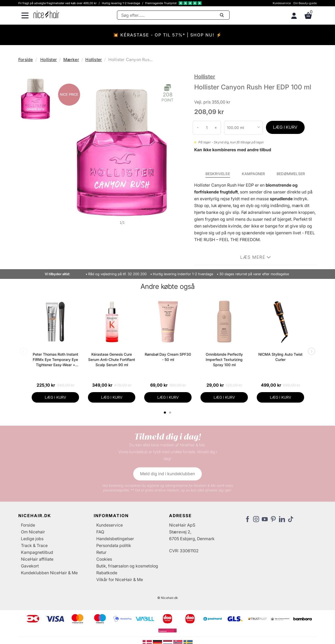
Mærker (71, 59)
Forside (26, 59)
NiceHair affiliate (37, 559)
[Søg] (173, 15)
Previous (25, 352)
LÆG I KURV (285, 127)
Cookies (104, 559)
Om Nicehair (33, 532)
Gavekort (30, 566)
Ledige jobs (32, 539)
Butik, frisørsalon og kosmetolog (127, 566)
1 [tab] (165, 413)
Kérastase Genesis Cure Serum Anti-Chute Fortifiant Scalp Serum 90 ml (112, 359)
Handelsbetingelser (115, 539)
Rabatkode (107, 573)
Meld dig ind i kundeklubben (167, 474)
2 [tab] (171, 413)
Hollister (49, 59)
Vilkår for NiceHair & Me (120, 580)
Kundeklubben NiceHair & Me (49, 573)
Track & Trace (34, 545)
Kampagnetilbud (37, 552)
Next (310, 352)
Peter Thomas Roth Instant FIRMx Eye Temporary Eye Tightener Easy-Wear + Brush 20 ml (55, 360)
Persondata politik (114, 545)
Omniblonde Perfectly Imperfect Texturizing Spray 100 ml (224, 359)
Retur (101, 552)
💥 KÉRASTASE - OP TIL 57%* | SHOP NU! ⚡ (167, 35)
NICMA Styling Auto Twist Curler (280, 357)
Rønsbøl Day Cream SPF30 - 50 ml (168, 357)
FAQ (100, 532)
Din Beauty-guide (305, 3)
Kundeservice (282, 3)
